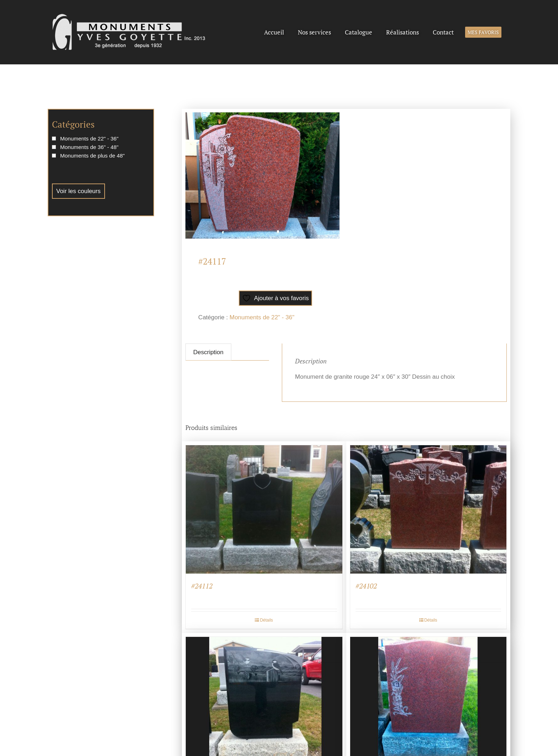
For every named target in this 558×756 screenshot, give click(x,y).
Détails (266, 620)
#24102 (366, 586)
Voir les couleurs (78, 191)
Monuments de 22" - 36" (262, 317)
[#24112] (264, 509)
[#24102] (428, 509)
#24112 (202, 586)
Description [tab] (208, 352)
